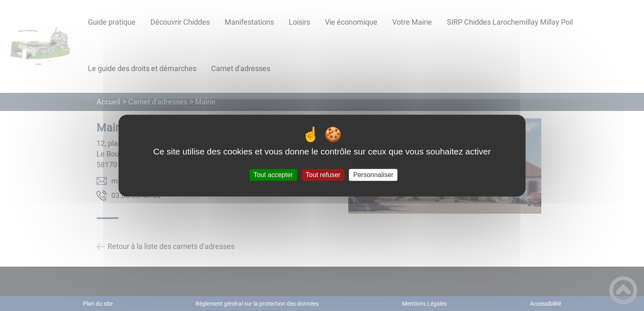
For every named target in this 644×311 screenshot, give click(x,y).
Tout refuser (323, 175)
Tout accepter (273, 175)
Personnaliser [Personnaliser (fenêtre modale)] (373, 175)
